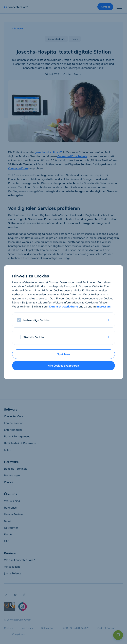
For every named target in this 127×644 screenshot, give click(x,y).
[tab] (63, 320)
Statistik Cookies (34, 337)
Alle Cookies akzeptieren (63, 366)
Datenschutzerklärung (64, 306)
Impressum (103, 306)
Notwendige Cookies (36, 320)
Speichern (64, 354)
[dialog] (63, 322)
